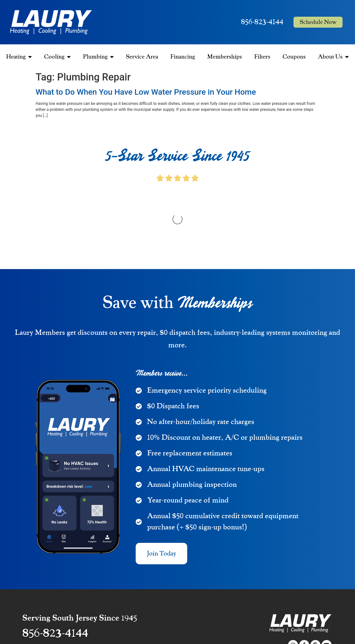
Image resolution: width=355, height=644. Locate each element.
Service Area (142, 57)
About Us (333, 57)
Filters (262, 57)
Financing (183, 57)
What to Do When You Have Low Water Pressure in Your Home (146, 92)
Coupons (294, 57)
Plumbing (98, 57)
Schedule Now (318, 22)
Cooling (57, 57)
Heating (19, 57)
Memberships (225, 57)
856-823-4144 (262, 22)
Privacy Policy (321, 612)
